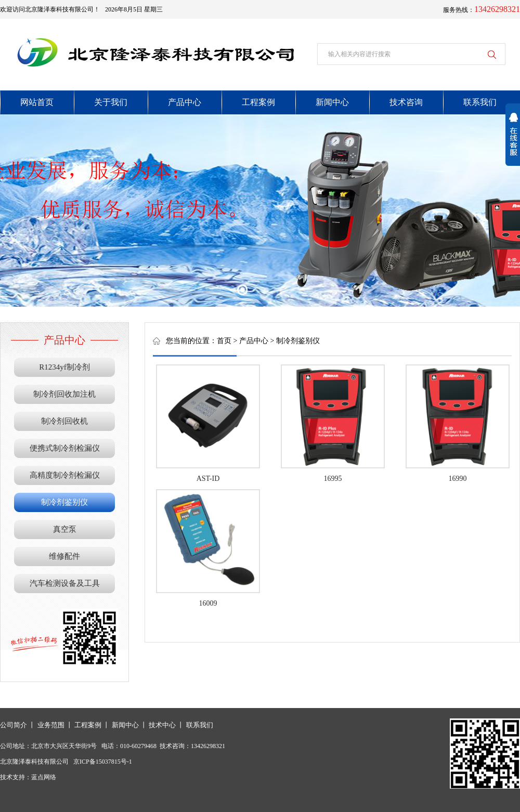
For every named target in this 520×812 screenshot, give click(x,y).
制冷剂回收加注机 (64, 394)
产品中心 (254, 341)
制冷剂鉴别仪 (64, 502)
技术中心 (162, 725)
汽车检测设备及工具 (65, 583)
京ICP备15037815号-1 (103, 762)
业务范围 (51, 725)
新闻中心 (125, 725)
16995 (333, 479)
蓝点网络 (44, 777)
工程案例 (88, 725)
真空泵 (65, 529)
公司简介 (14, 725)
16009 (208, 603)
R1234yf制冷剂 (64, 367)
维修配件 (64, 556)
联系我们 (200, 725)
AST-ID (208, 479)
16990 (458, 479)
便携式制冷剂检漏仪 (65, 448)
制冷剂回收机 (64, 421)
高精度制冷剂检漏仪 (65, 475)
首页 (224, 341)
